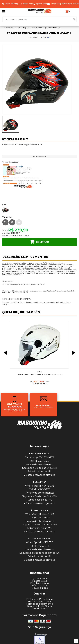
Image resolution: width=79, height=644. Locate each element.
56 (5, 222)
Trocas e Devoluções (40, 601)
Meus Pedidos (39, 588)
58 (12, 222)
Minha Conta (39, 586)
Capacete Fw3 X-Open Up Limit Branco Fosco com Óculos (40, 374)
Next (74, 353)
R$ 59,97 (15, 233)
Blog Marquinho (39, 583)
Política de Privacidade (39, 599)
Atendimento (39, 608)
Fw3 (49, 37)
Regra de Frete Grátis (39, 606)
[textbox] (39, 19)
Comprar (42, 242)
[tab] (11, 124)
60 (19, 222)
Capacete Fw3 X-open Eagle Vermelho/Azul (42, 28)
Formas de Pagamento (40, 604)
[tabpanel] (39, 79)
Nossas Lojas (40, 581)
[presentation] (11, 124)
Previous (5, 353)
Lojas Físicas (11, 4)
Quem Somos (40, 579)
